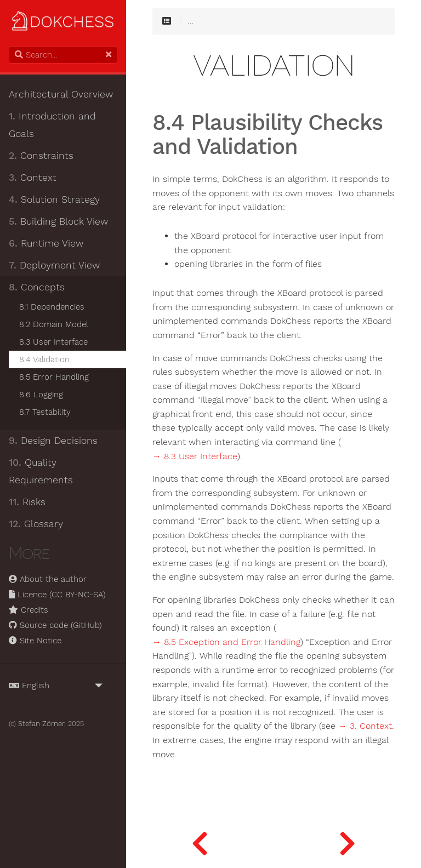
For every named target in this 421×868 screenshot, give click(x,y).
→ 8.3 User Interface (195, 456)
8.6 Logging (41, 395)
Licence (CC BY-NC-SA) (57, 595)
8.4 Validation (44, 359)
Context (33, 178)
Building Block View (58, 221)
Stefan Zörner (41, 724)
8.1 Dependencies (52, 307)
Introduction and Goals (52, 125)
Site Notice (35, 641)
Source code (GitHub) (55, 625)
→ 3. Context (365, 726)
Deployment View (54, 265)
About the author (48, 579)
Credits (29, 610)
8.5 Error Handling (54, 377)
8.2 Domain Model (54, 324)
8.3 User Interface (53, 342)
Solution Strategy (54, 199)
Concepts (37, 287)
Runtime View (46, 243)
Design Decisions (53, 441)
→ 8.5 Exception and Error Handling (226, 642)
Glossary (36, 524)
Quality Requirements (41, 471)
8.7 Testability (45, 412)
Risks (27, 502)
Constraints (41, 156)
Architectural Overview (61, 94)
